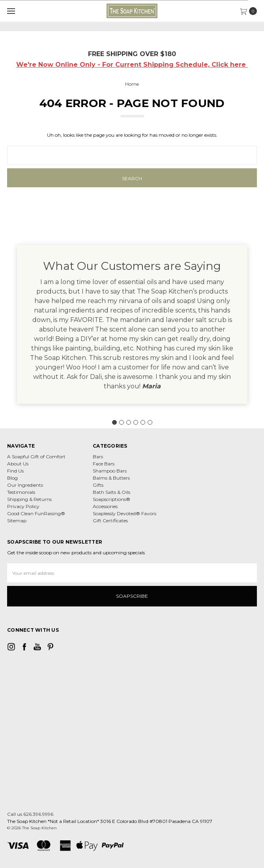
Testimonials (21, 492)
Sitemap (17, 521)
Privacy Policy (23, 506)
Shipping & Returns (29, 499)
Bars (98, 457)
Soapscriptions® (111, 499)
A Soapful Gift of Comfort (36, 457)
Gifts (98, 485)
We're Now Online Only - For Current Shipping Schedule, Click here (132, 65)
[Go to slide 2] (122, 422)
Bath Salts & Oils (111, 492)
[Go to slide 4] (136, 422)
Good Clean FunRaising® (36, 513)
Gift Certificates (110, 521)
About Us (18, 464)
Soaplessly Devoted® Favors (125, 513)
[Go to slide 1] (114, 422)
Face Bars (104, 464)
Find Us (15, 471)
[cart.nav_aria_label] (250, 11)
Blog (12, 478)
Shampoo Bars (110, 471)
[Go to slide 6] (150, 422)
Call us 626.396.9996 (30, 814)
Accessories (105, 506)
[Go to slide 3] (129, 422)
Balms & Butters (111, 478)
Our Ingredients (25, 485)
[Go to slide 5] (143, 422)
